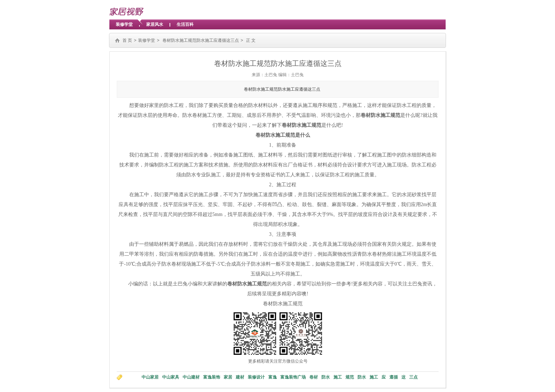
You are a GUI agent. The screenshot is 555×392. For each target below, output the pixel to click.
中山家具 (171, 377)
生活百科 (185, 24)
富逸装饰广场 (293, 377)
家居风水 (155, 24)
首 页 (127, 40)
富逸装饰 (212, 377)
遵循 (394, 377)
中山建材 (191, 377)
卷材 (314, 377)
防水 (326, 377)
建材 (240, 377)
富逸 (273, 377)
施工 (338, 377)
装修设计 (256, 377)
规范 (350, 377)
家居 (228, 377)
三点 (413, 377)
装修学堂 (124, 24)
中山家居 (150, 377)
